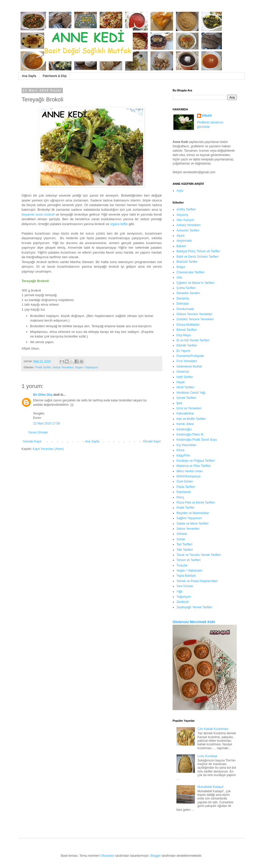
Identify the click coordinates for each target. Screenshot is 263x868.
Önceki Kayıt (152, 441)
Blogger (156, 856)
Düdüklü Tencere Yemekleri (195, 319)
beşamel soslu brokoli (38, 214)
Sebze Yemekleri (63, 367)
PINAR (207, 116)
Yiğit (179, 592)
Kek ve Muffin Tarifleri (191, 419)
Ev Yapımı (183, 351)
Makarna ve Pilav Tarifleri (194, 466)
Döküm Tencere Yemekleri (194, 314)
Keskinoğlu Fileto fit (190, 435)
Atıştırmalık (184, 241)
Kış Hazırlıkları (186, 445)
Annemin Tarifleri (188, 230)
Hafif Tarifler (185, 377)
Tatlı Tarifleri (185, 550)
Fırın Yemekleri (187, 361)
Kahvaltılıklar (185, 413)
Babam (181, 246)
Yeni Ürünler (185, 586)
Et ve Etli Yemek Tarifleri (193, 340)
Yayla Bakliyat (186, 576)
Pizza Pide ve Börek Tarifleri (196, 503)
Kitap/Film (183, 456)
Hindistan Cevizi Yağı (191, 393)
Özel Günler (185, 481)
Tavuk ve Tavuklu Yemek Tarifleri (199, 555)
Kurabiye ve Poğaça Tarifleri (196, 461)
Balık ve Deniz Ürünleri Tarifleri (198, 257)
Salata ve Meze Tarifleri (192, 524)
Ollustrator (107, 856)
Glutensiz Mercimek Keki (194, 622)
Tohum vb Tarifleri (189, 560)
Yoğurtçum (184, 597)
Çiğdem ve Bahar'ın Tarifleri (195, 283)
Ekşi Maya (184, 335)
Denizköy (183, 298)
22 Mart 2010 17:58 (46, 423)
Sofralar (182, 534)
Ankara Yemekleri (188, 225)
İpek (179, 403)
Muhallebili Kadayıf (210, 787)
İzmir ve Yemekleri (189, 408)
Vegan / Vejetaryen (87, 367)
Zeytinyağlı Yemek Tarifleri (194, 607)
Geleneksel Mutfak (189, 367)
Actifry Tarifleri (186, 209)
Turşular (182, 565)
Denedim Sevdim (188, 293)
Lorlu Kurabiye (207, 756)
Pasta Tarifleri (186, 487)
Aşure (180, 236)
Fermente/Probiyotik (190, 356)
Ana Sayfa (29, 76)
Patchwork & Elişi (55, 76)
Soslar (181, 539)
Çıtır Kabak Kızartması (213, 729)
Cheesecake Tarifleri (190, 272)
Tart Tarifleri (184, 544)
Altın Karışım (185, 220)
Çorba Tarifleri (186, 288)
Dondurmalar (185, 309)
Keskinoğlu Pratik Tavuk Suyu (197, 440)
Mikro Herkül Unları (190, 471)
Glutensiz (183, 372)
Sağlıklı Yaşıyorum (189, 518)
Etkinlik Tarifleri (187, 345)
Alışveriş (182, 215)
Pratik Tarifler (43, 367)
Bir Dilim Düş (43, 395)
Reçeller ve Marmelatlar (193, 513)
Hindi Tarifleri (185, 387)
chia (179, 277)
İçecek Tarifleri (186, 398)
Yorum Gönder (38, 432)
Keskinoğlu (184, 429)
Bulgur (181, 267)
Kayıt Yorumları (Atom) (48, 449)
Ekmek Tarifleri (186, 330)
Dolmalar (183, 304)
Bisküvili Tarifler (187, 262)
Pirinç (180, 497)
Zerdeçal (182, 602)
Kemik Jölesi (185, 424)
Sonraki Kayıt (32, 441)
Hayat (180, 382)
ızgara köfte (119, 224)
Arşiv (180, 191)
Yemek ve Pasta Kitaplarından (197, 581)
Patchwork (184, 492)
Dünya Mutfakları (188, 325)
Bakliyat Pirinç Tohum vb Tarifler (198, 251)
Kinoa (180, 450)
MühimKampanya (188, 476)
